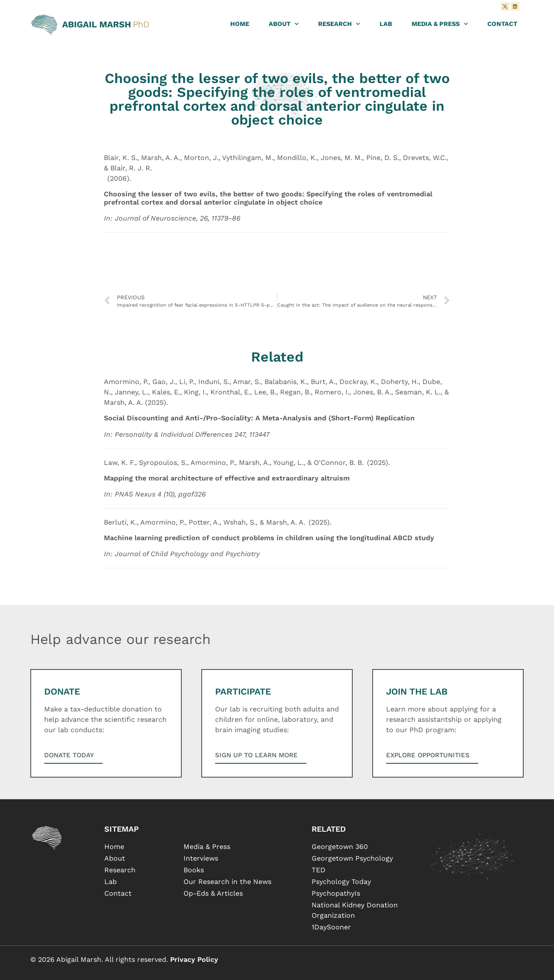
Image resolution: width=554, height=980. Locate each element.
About (284, 24)
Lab (386, 24)
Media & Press (440, 24)
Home (240, 24)
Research (339, 24)
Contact (502, 24)
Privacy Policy (194, 959)
